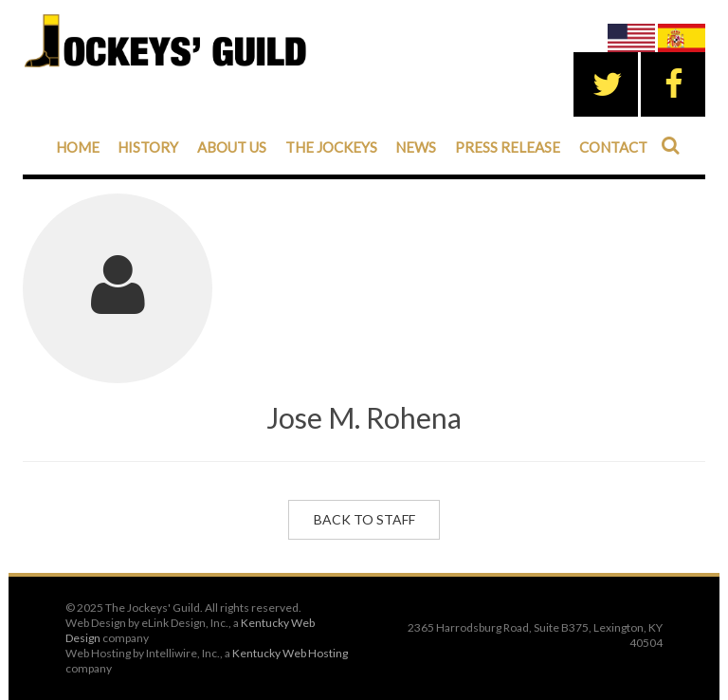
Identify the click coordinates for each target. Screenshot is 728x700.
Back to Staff (364, 519)
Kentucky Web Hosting (290, 653)
